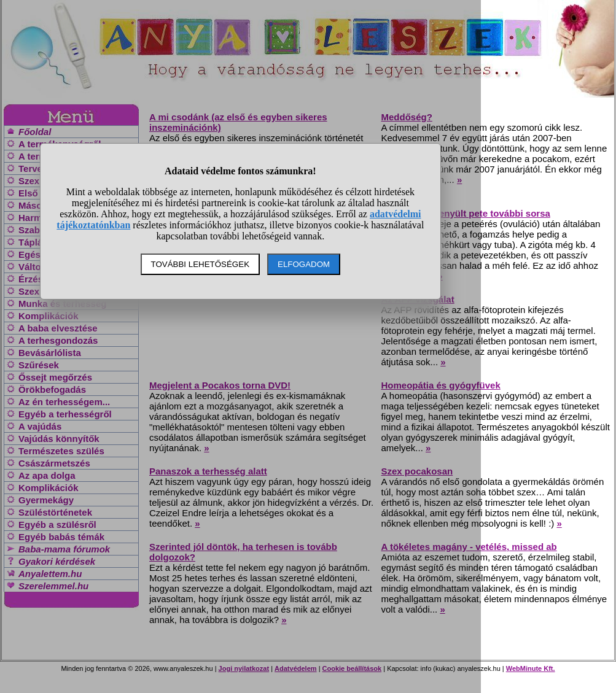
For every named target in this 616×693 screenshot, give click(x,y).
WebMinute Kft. (531, 668)
